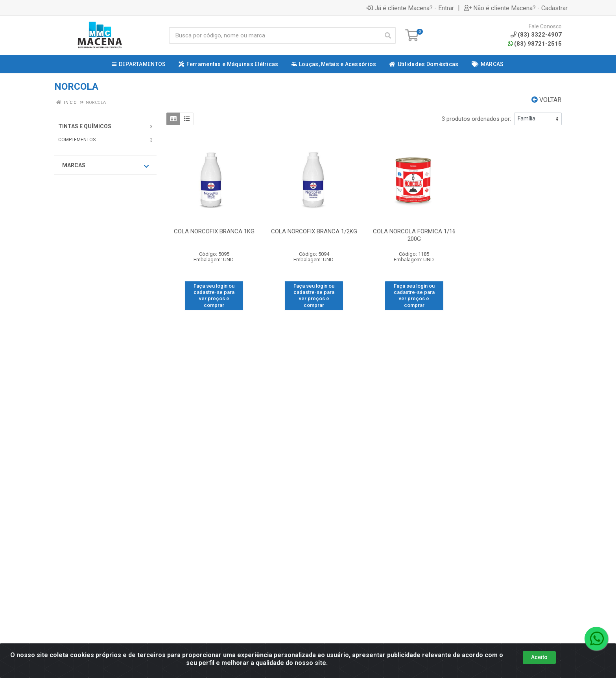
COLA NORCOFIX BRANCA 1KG (214, 231)
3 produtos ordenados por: (476, 119)
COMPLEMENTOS (77, 140)
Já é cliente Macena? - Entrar (410, 8)
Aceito (539, 657)
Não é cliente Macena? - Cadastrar (516, 8)
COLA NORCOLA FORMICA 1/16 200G (414, 235)
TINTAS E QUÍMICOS (85, 126)
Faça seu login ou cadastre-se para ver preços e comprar (214, 296)
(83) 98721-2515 (535, 44)
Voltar (546, 100)
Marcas (105, 166)
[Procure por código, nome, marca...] (274, 35)
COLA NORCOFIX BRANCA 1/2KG (314, 231)
